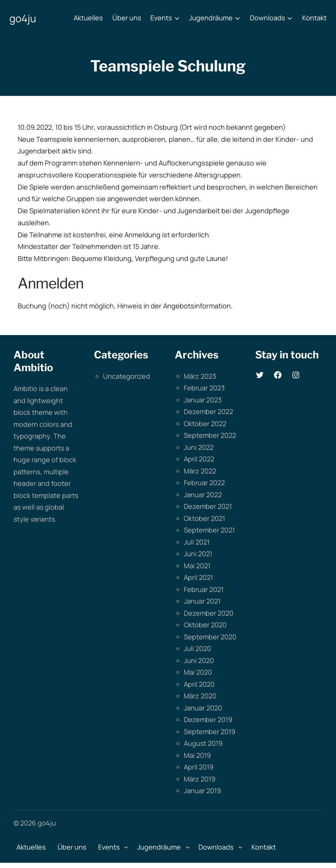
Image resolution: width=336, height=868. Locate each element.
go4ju (23, 18)
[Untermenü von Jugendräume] (238, 18)
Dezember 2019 (208, 719)
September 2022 (210, 435)
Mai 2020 (198, 672)
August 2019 (203, 743)
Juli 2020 (198, 648)
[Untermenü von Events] (177, 18)
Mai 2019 (197, 755)
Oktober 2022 (205, 423)
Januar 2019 (202, 791)
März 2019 (200, 779)
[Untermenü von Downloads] (290, 18)
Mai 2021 (197, 566)
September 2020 (210, 637)
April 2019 (199, 767)
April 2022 (199, 459)
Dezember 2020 (209, 613)
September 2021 (209, 530)
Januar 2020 (203, 708)
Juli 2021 (197, 542)
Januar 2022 (203, 495)
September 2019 (210, 731)
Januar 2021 (202, 601)
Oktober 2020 (205, 625)
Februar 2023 (204, 388)
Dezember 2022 (208, 411)
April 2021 (198, 577)
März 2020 (200, 696)
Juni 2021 (198, 554)
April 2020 (199, 684)
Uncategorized (126, 376)
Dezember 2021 (208, 506)
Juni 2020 (199, 660)
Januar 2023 (203, 400)
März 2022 (200, 471)
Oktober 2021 (204, 518)
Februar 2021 (204, 589)
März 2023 (200, 376)
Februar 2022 (204, 483)
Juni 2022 (199, 447)
